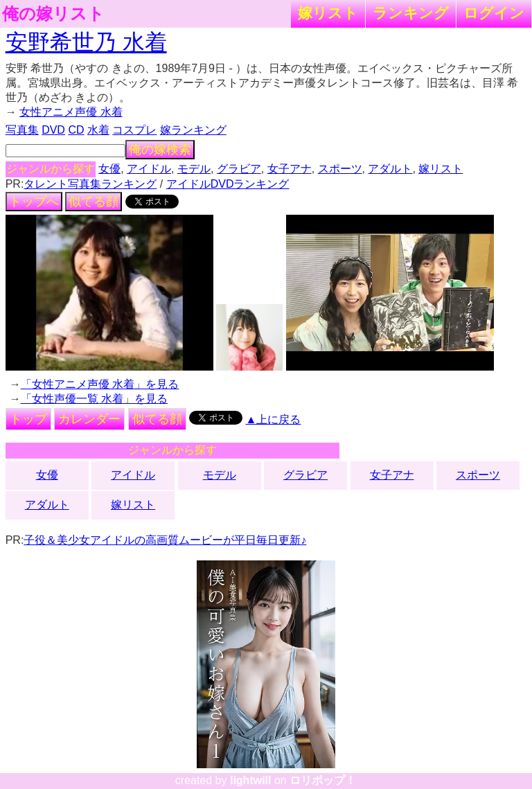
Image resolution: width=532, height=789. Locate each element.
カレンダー (89, 419)
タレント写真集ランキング (90, 184)
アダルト (390, 169)
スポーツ (340, 169)
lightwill (251, 780)
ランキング (411, 13)
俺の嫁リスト (53, 14)
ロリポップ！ (323, 780)
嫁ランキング (193, 130)
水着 (98, 130)
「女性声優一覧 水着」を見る (94, 399)
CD (76, 130)
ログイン (494, 13)
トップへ (34, 202)
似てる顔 (94, 202)
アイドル (149, 169)
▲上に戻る (274, 419)
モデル (194, 169)
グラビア (239, 169)
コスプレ (134, 130)
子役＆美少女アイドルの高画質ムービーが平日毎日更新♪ (165, 540)
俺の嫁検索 (160, 150)
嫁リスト (328, 13)
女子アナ (290, 169)
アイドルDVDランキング (228, 184)
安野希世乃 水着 (86, 42)
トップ (28, 419)
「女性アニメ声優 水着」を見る (100, 384)
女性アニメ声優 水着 (71, 112)
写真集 (22, 130)
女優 (109, 169)
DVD (53, 130)
